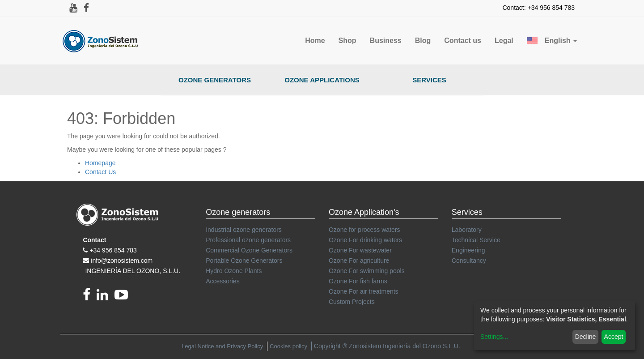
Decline (586, 337)
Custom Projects (352, 302)
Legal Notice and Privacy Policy (222, 346)
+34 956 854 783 (113, 250)
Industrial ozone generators (244, 230)
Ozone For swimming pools (367, 271)
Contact (94, 240)
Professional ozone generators (248, 240)
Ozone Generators (215, 80)
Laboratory (467, 230)
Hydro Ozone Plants (234, 271)
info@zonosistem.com (122, 261)
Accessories (222, 281)
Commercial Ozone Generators (249, 250)
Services (429, 80)
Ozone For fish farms (358, 281)
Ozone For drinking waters (365, 240)
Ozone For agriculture (359, 261)
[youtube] (123, 297)
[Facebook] (90, 297)
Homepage (100, 163)
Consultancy (469, 261)
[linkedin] (106, 297)
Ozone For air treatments (364, 291)
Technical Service (476, 240)
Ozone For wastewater (360, 250)
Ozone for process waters (364, 230)
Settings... (494, 337)
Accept (614, 337)
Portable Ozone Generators (244, 261)
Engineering (468, 250)
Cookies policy (288, 346)
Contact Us (100, 172)
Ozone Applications (322, 80)
